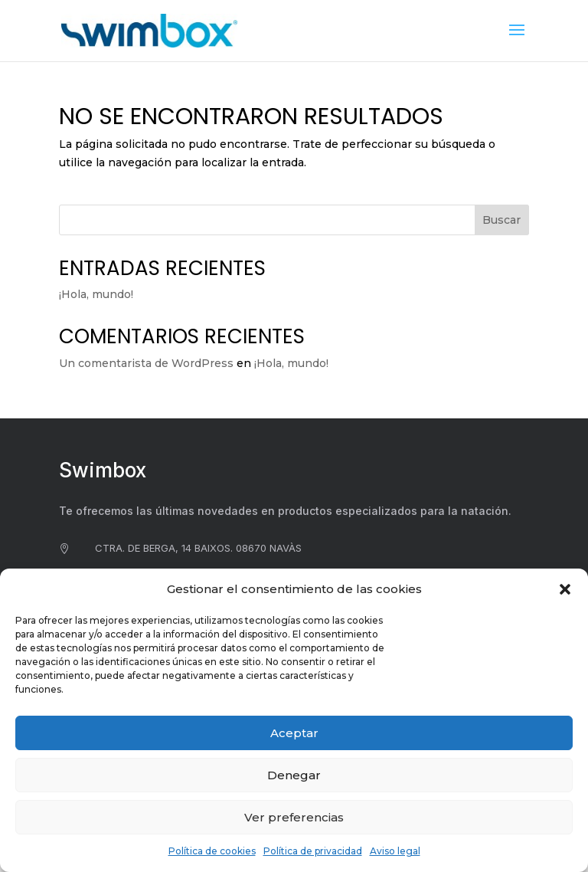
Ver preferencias (294, 817)
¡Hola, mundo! (96, 294)
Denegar (294, 775)
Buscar (501, 220)
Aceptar (294, 733)
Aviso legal (395, 851)
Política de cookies (212, 851)
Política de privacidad (313, 851)
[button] (565, 589)
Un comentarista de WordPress (146, 363)
